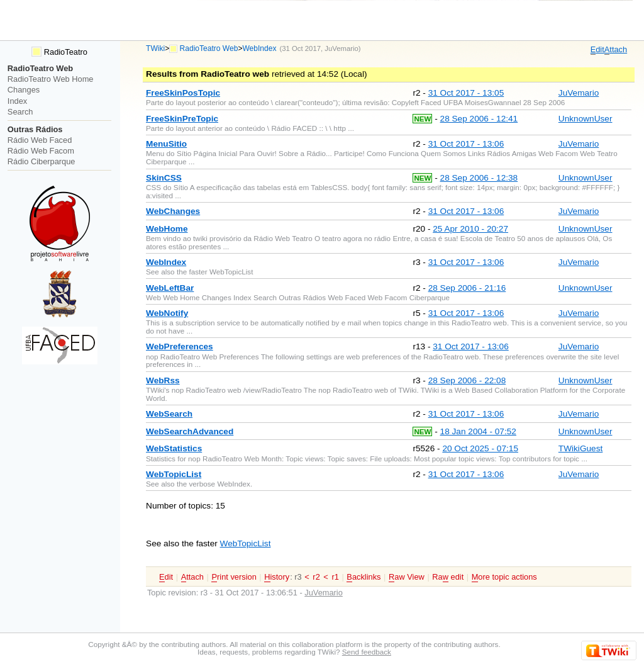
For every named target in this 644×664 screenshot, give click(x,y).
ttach (616, 50)
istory (277, 577)
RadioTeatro (59, 52)
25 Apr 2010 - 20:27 (470, 229)
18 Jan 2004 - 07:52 (478, 431)
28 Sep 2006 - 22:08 (467, 380)
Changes (24, 90)
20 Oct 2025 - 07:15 (480, 448)
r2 (316, 577)
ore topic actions (504, 577)
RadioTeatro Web (209, 48)
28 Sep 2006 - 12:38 (479, 178)
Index (17, 101)
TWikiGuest (580, 448)
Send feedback (367, 652)
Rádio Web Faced (40, 140)
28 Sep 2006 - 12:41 (479, 119)
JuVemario (341, 48)
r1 (335, 577)
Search (20, 112)
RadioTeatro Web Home (51, 79)
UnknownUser (586, 119)
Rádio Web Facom (41, 151)
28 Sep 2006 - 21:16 (467, 288)
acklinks (364, 577)
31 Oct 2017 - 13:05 (466, 93)
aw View (407, 577)
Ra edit (448, 577)
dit (597, 50)
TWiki (155, 48)
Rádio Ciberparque (42, 161)
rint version (234, 577)
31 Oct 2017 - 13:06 (466, 144)
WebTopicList (246, 543)
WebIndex (259, 48)
